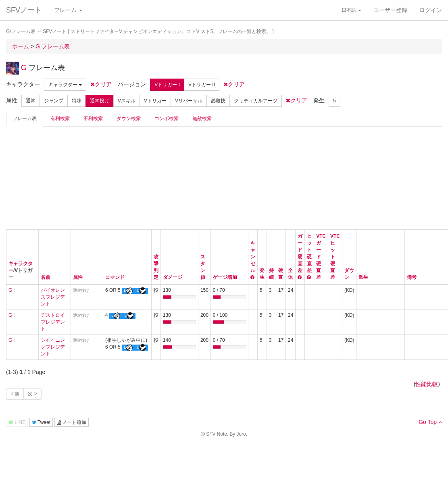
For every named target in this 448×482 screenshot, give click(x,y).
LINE (17, 422)
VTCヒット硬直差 (335, 257)
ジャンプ (54, 101)
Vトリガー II (202, 85)
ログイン (431, 10)
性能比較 (427, 384)
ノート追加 (72, 422)
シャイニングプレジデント (53, 347)
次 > (32, 394)
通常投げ (100, 101)
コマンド (115, 277)
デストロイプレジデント (53, 322)
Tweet (41, 422)
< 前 (15, 394)
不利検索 (93, 118)
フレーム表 (25, 118)
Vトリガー (155, 101)
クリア (101, 84)
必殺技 (218, 101)
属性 (78, 277)
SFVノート (24, 10)
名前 (46, 277)
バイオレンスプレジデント (53, 297)
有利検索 (60, 118)
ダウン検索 (129, 118)
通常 (31, 101)
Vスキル (127, 101)
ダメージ (173, 277)
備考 (412, 277)
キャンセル (253, 257)
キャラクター (65, 85)
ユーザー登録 (390, 10)
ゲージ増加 (225, 277)
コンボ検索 (167, 118)
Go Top (430, 422)
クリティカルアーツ (256, 101)
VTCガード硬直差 (321, 257)
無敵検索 (202, 118)
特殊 (77, 101)
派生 (363, 277)
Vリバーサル (189, 101)
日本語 (351, 10)
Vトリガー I (167, 85)
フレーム (68, 10)
